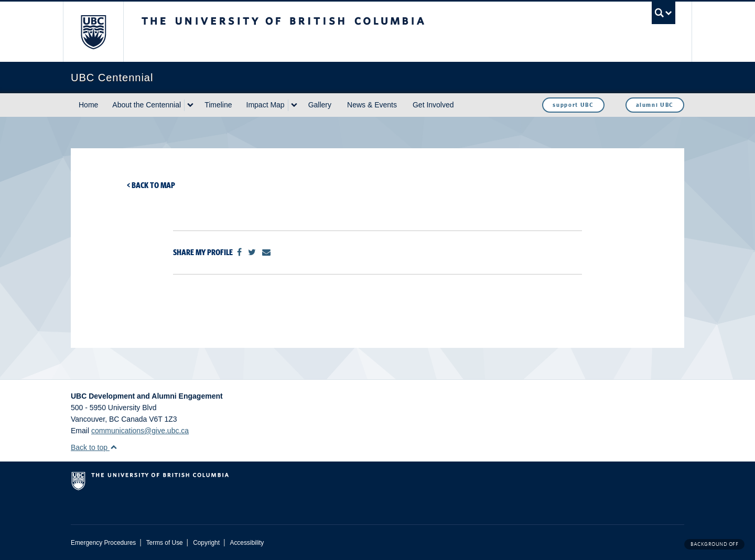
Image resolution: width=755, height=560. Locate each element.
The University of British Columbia (93, 32)
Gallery (320, 105)
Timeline (218, 105)
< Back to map (151, 185)
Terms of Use (165, 543)
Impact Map (266, 105)
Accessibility (247, 543)
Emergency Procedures (103, 543)
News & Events (372, 105)
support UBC (573, 105)
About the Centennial (147, 105)
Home (88, 105)
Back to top (94, 447)
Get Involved (433, 105)
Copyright (206, 543)
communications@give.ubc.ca (140, 431)
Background (714, 544)
